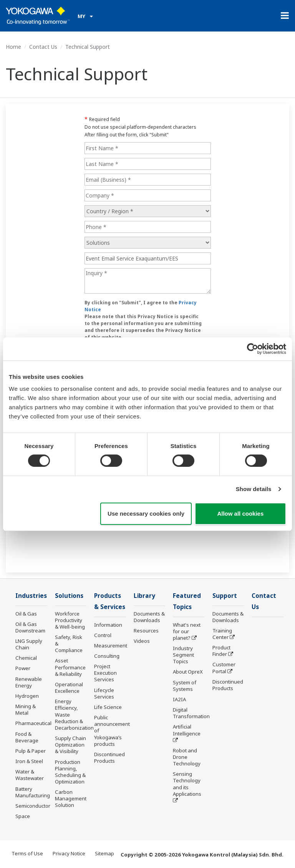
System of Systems (185, 686)
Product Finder (221, 651)
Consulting (107, 656)
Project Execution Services (105, 673)
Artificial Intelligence (187, 730)
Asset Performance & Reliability (70, 667)
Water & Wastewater (30, 775)
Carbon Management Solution (71, 798)
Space (23, 816)
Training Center (222, 634)
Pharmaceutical (33, 723)
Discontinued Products (109, 758)
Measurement (111, 646)
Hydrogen (27, 696)
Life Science (108, 707)
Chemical (26, 658)
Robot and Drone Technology (187, 757)
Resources (146, 631)
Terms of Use (27, 853)
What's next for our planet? (187, 631)
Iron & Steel (29, 761)
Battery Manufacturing (33, 792)
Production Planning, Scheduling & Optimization (70, 772)
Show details (254, 489)
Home (13, 47)
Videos (142, 641)
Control (103, 635)
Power (23, 668)
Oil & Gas (26, 614)
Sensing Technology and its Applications (187, 784)
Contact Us (43, 47)
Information (108, 625)
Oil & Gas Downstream (30, 627)
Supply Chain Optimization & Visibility (70, 745)
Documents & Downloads (149, 617)
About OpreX (188, 672)
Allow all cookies (240, 514)
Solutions (69, 596)
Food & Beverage (27, 737)
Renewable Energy (29, 682)
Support (225, 596)
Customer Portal (224, 668)
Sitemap (104, 853)
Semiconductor (33, 806)
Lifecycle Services (104, 693)
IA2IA (179, 699)
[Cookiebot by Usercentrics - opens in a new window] (253, 349)
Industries (31, 596)
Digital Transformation (191, 713)
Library (144, 596)
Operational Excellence (69, 688)
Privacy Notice (69, 853)
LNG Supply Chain (29, 644)
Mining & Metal (26, 710)
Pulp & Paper (31, 751)
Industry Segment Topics (183, 655)
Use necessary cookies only (146, 514)
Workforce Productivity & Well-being (70, 620)
